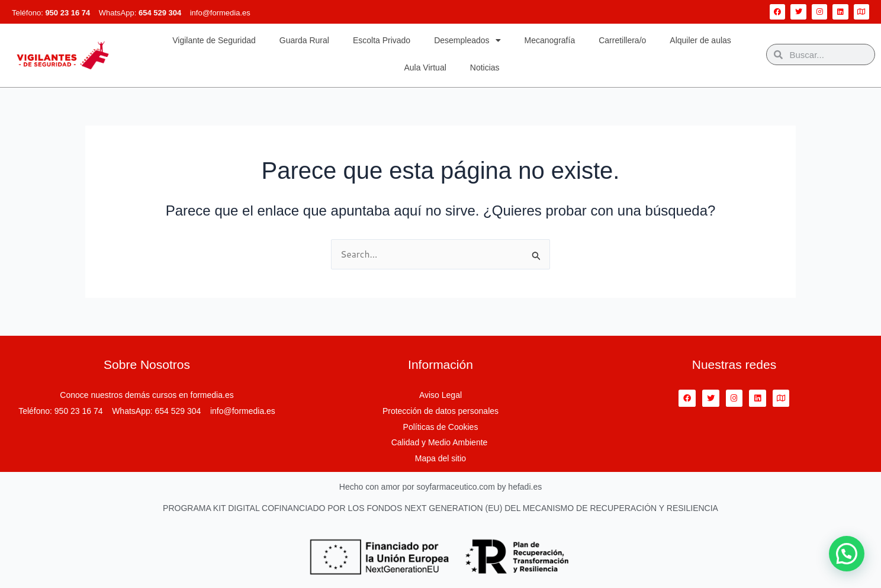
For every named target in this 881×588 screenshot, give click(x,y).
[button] (847, 554)
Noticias (485, 68)
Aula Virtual (425, 68)
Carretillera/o (622, 40)
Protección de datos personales (440, 412)
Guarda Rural (304, 40)
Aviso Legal (440, 396)
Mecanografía (550, 40)
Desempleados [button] (467, 40)
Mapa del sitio (440, 458)
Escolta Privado (382, 40)
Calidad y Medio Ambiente (441, 443)
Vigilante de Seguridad (214, 40)
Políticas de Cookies (441, 427)
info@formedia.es (220, 13)
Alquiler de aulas (700, 40)
